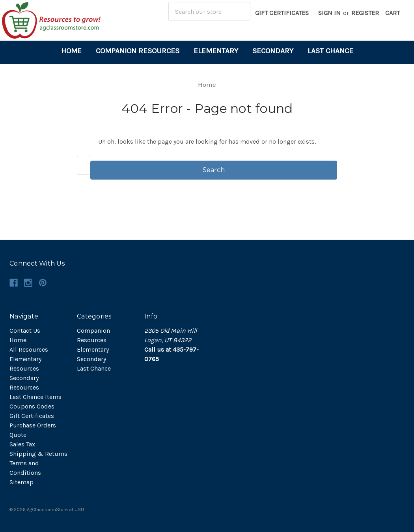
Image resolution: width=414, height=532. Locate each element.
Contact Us (25, 331)
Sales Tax (22, 444)
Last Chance (330, 51)
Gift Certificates (282, 13)
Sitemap (21, 482)
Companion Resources (138, 51)
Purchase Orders (33, 425)
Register (365, 13)
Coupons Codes (32, 406)
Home (71, 51)
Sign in (329, 13)
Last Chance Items (35, 397)
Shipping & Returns (38, 454)
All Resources (29, 349)
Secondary (273, 51)
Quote (18, 435)
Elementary (216, 51)
